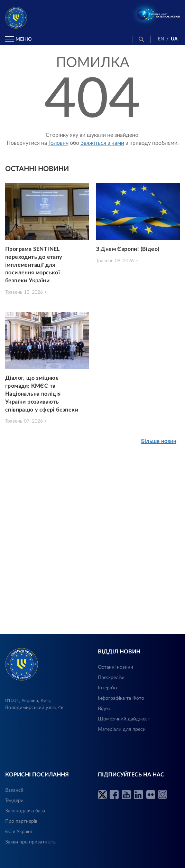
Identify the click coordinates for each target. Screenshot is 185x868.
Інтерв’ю (107, 688)
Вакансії (14, 790)
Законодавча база (25, 811)
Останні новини (115, 667)
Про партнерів (21, 821)
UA (174, 39)
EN (161, 39)
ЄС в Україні (18, 832)
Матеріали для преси (122, 729)
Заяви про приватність (30, 842)
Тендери (14, 801)
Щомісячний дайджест (124, 719)
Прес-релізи (111, 678)
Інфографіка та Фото (121, 698)
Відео (104, 709)
